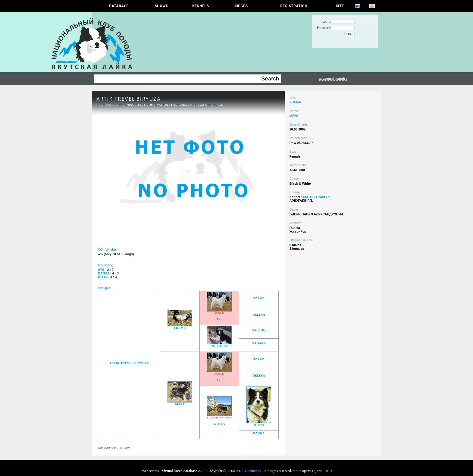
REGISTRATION (294, 6)
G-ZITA (219, 424)
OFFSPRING (125, 105)
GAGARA (259, 343)
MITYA (259, 425)
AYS (219, 319)
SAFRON (259, 330)
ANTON (259, 298)
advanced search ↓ (333, 79)
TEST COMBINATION (153, 105)
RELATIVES (105, 105)
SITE (340, 6)
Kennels (200, 6)
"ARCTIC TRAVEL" (315, 197)
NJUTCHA (219, 346)
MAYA (180, 404)
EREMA (180, 328)
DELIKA (259, 315)
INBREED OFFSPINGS (207, 105)
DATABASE (119, 6)
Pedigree (179, 105)
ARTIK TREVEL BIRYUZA (129, 363)
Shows (161, 6)
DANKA (259, 433)
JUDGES (241, 6)
